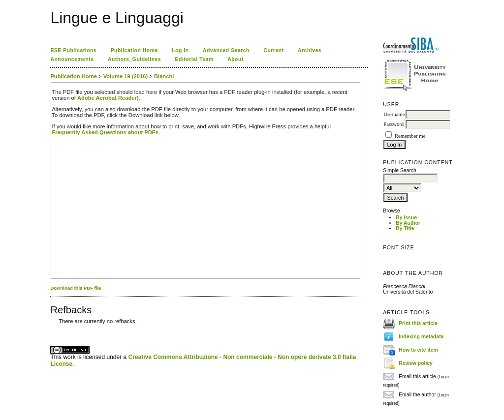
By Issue (406, 218)
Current (273, 50)
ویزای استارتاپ (53, 329)
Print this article (418, 323)
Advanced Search (226, 50)
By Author (408, 223)
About (236, 59)
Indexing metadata (421, 337)
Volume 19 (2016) (126, 76)
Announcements (72, 59)
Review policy (416, 363)
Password (394, 124)
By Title (405, 228)
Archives (310, 50)
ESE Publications (73, 50)
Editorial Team (194, 59)
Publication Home (134, 50)
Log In (180, 50)
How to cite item (418, 350)
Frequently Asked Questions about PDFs (105, 132)
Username (394, 114)
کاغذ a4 (51, 329)
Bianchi (164, 76)
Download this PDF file (76, 288)
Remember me (410, 136)
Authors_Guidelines (134, 59)
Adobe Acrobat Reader (107, 98)
